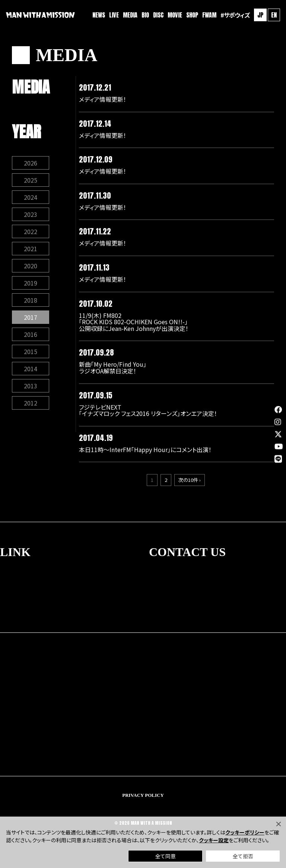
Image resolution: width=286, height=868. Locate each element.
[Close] (279, 824)
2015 (31, 351)
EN (274, 15)
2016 (31, 334)
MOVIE (175, 15)
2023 (31, 214)
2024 (31, 197)
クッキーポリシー (245, 832)
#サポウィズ (235, 15)
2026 (31, 163)
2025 (31, 180)
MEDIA (130, 15)
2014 (31, 369)
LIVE (114, 15)
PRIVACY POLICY (143, 795)
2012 (31, 403)
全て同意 (166, 856)
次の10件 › (190, 480)
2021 (31, 249)
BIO (145, 15)
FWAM (209, 15)
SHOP (192, 15)
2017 (31, 317)
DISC (158, 15)
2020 (31, 266)
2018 (31, 300)
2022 (31, 231)
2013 (31, 386)
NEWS (99, 15)
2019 (31, 283)
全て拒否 (243, 856)
